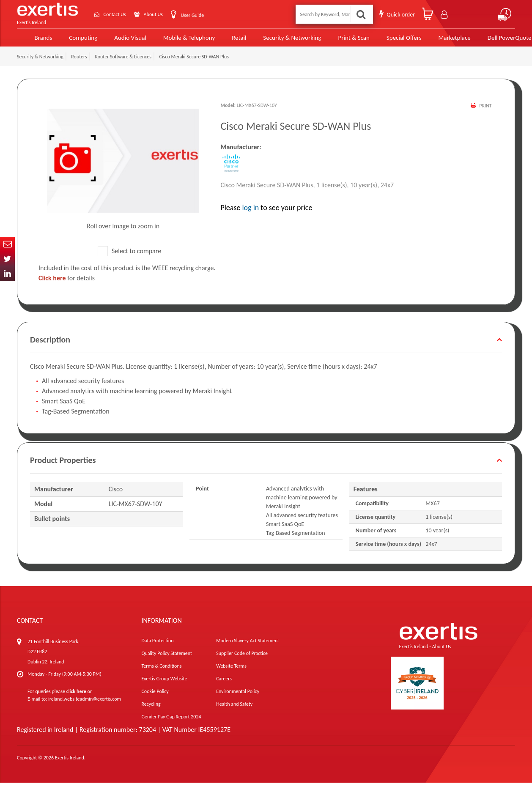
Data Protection (157, 647)
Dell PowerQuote (486, 41)
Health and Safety (234, 710)
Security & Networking (276, 41)
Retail (225, 41)
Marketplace (432, 41)
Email (7, 244)
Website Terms (231, 672)
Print (485, 112)
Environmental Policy (238, 698)
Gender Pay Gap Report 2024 (171, 723)
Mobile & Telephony (176, 41)
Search (361, 14)
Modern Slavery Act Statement (248, 647)
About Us (156, 14)
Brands (34, 41)
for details (67, 284)
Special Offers (383, 41)
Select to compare (129, 257)
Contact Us (113, 14)
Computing (74, 41)
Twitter (7, 259)
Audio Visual (120, 41)
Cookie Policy (155, 698)
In (7, 274)
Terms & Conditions (161, 672)
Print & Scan (335, 41)
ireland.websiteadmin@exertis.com (85, 705)
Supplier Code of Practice (242, 660)
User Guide (199, 15)
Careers (224, 685)
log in (250, 214)
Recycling (151, 710)
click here (76, 698)
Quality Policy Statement (166, 660)
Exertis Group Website (164, 685)
